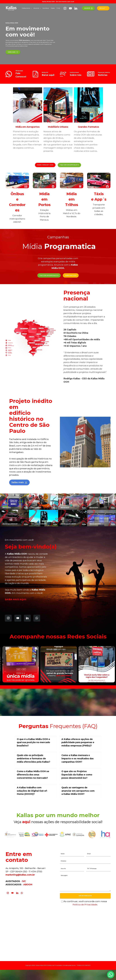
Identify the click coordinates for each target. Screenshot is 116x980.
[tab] (36, 742)
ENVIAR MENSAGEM (85, 896)
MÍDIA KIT (103, 8)
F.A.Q (58, 8)
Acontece (46, 8)
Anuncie (36, 8)
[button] (36, 742)
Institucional (26, 8)
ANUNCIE (88, 8)
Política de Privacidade (85, 905)
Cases (53, 8)
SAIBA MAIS (13, 52)
